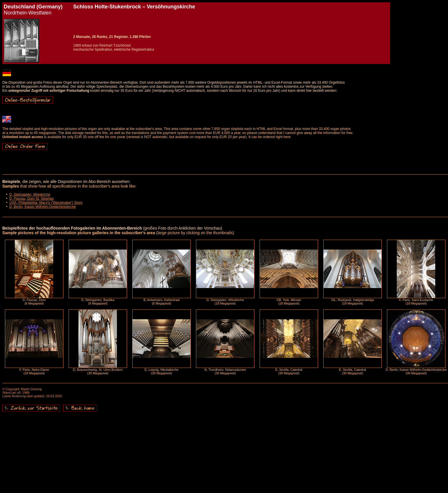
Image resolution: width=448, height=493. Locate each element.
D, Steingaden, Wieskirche (30, 195)
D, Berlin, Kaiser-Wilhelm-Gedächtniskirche (43, 207)
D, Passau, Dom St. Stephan (31, 199)
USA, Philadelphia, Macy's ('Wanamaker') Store (46, 203)
